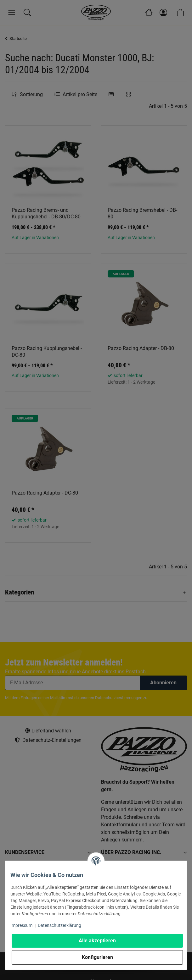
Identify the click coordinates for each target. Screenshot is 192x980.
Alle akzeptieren (97, 941)
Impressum (21, 925)
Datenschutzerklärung (59, 925)
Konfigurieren (97, 957)
